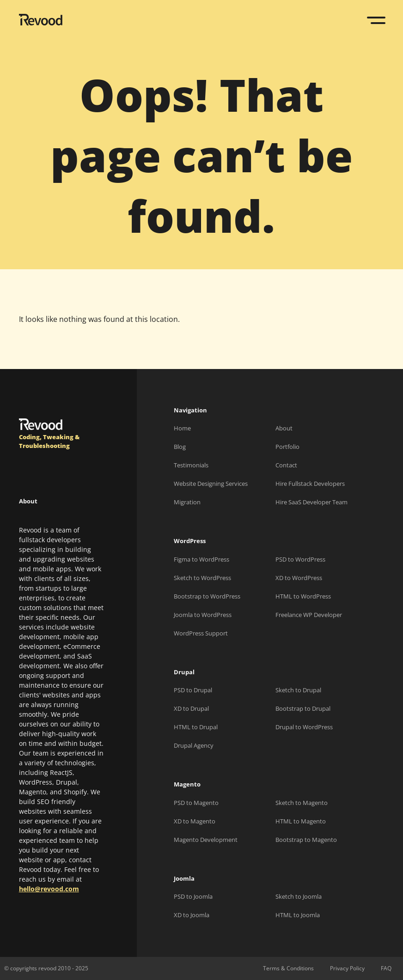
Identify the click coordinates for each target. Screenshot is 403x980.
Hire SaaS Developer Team (311, 502)
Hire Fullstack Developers (310, 484)
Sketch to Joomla (299, 896)
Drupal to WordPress (304, 727)
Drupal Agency (194, 745)
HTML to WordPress (303, 596)
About (284, 428)
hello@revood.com (49, 889)
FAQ (386, 968)
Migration (187, 502)
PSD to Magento (196, 803)
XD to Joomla (192, 915)
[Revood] (41, 21)
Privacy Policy (347, 968)
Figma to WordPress (201, 559)
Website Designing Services (211, 484)
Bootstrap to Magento (306, 840)
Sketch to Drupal (298, 690)
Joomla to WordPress (203, 615)
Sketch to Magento (302, 803)
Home (182, 428)
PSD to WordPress (300, 559)
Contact (286, 465)
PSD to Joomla (193, 896)
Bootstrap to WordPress (207, 596)
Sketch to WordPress (202, 578)
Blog (180, 447)
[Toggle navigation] (377, 21)
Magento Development (206, 840)
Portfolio (287, 447)
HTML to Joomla (298, 915)
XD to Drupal (191, 708)
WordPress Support (201, 633)
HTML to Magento (301, 821)
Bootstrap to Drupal (303, 708)
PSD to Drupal (193, 690)
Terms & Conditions (288, 968)
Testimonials (191, 465)
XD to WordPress (299, 578)
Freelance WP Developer (309, 615)
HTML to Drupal (196, 727)
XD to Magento (195, 821)
